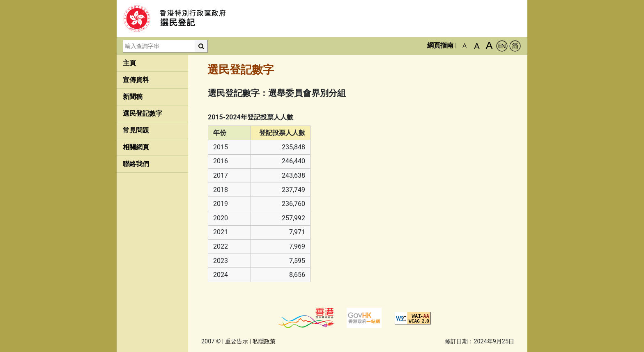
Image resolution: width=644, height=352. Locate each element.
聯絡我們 (136, 164)
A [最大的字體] (489, 46)
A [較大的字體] (477, 46)
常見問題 (136, 130)
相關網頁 (136, 147)
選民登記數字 (143, 113)
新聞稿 (133, 97)
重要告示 (237, 342)
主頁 (129, 63)
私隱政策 (264, 342)
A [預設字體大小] (465, 46)
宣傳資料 (136, 80)
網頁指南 (440, 45)
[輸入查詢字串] (159, 46)
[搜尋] (201, 46)
